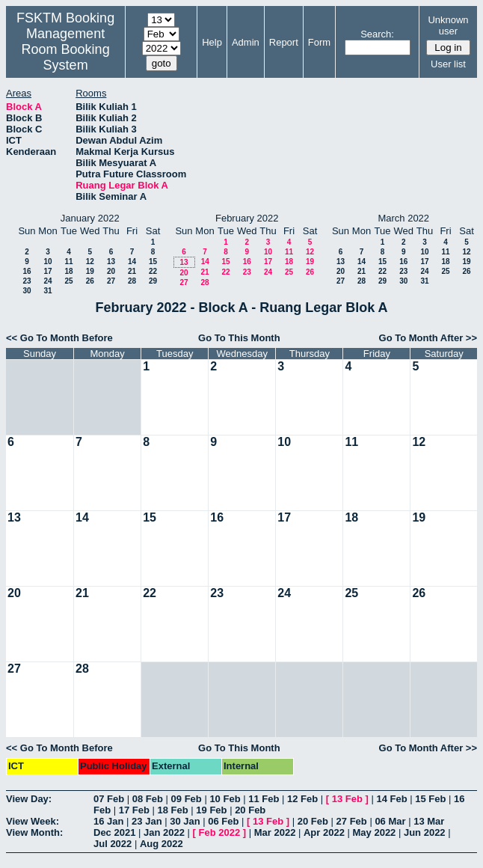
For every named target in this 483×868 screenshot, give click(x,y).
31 (47, 291)
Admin (246, 42)
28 (132, 281)
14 (132, 262)
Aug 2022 (161, 844)
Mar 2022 (275, 832)
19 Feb (211, 810)
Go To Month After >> (428, 338)
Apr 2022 (324, 832)
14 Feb (391, 799)
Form (319, 42)
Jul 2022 (113, 844)
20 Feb (250, 810)
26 (90, 281)
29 (153, 281)
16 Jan (108, 821)
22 (153, 271)
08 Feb (148, 799)
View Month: (34, 832)
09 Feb (187, 799)
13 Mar (429, 821)
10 (47, 262)
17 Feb (134, 810)
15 (153, 262)
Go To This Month (239, 338)
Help (212, 42)
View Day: (29, 799)
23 (27, 281)
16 (27, 271)
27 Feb (352, 821)
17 (47, 271)
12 (90, 262)
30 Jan (185, 821)
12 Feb (302, 799)
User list (448, 64)
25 (68, 281)
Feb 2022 (220, 832)
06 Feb (223, 821)
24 (47, 281)
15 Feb (430, 799)
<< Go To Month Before (59, 338)
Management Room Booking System (66, 49)
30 (27, 291)
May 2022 (375, 832)
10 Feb (225, 799)
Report (284, 42)
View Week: (33, 821)
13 (111, 262)
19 (90, 271)
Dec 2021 (114, 832)
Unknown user (448, 25)
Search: (377, 34)
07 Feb (109, 799)
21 (132, 271)
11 (68, 262)
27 (111, 281)
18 (68, 271)
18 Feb (173, 810)
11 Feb (264, 799)
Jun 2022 (425, 832)
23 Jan (147, 821)
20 (111, 271)
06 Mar (390, 821)
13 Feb (347, 799)
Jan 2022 (164, 832)
